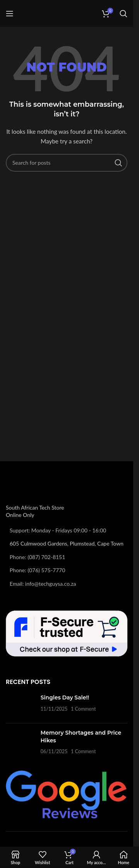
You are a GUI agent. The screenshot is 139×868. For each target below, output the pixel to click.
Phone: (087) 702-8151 (37, 557)
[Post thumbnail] (20, 706)
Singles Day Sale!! (65, 697)
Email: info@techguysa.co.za (43, 584)
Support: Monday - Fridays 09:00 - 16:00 (58, 530)
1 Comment (83, 709)
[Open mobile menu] (10, 14)
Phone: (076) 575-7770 (37, 570)
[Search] (124, 14)
